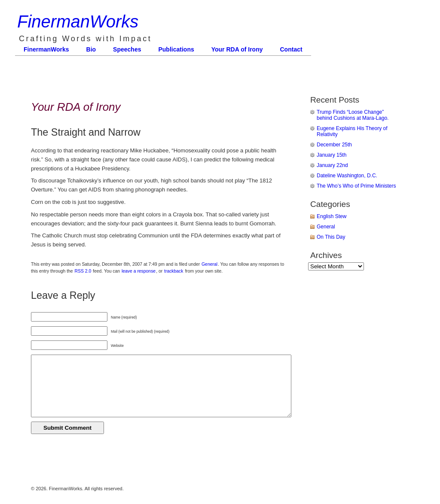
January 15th (332, 155)
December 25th (334, 145)
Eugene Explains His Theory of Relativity (352, 131)
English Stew (332, 216)
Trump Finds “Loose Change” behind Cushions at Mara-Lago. (353, 115)
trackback (174, 271)
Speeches (127, 49)
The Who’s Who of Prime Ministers (356, 186)
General (209, 264)
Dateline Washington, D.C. (347, 176)
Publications (176, 49)
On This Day (331, 237)
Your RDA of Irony (237, 49)
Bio (91, 49)
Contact (291, 49)
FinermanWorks (78, 21)
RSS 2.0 (83, 271)
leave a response (139, 271)
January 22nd (332, 165)
